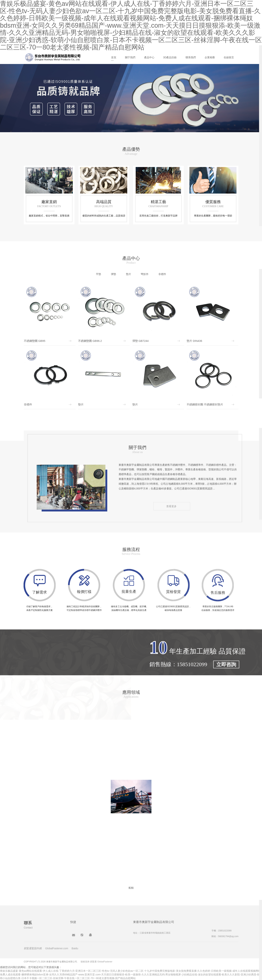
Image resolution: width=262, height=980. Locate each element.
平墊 (98, 274)
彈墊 (113, 274)
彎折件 (145, 274)
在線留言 (229, 57)
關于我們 (130, 57)
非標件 (162, 274)
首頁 (114, 57)
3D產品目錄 (170, 57)
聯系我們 (191, 57)
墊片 (129, 274)
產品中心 (149, 57)
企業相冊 (210, 57)
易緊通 (93, 962)
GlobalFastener (105, 962)
